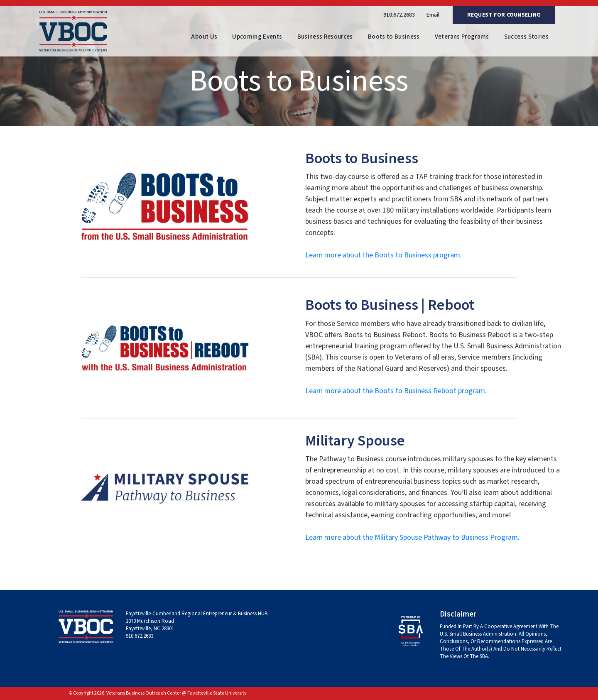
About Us (204, 37)
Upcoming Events (257, 37)
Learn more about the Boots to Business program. (384, 255)
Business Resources (325, 37)
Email (433, 15)
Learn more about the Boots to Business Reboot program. (396, 391)
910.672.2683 (399, 15)
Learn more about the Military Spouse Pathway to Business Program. (412, 537)
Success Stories (526, 37)
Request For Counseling (504, 15)
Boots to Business (394, 37)
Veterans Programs (462, 37)
